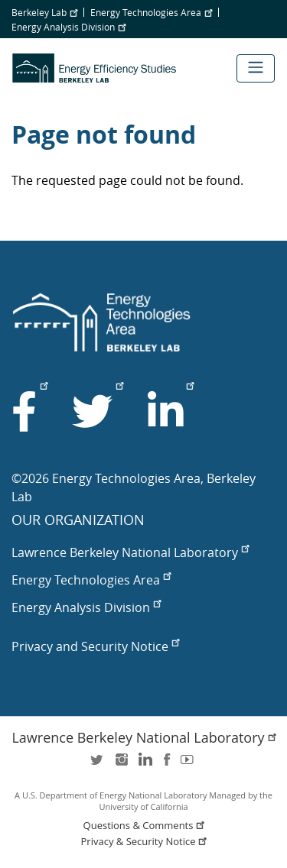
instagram (121, 764)
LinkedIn (144, 764)
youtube (190, 764)
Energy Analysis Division (68, 27)
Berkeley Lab (44, 12)
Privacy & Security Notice (145, 842)
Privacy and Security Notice (95, 646)
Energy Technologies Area (151, 12)
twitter (98, 764)
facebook (167, 764)
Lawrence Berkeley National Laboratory (130, 552)
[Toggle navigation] (256, 68)
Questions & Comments (145, 826)
